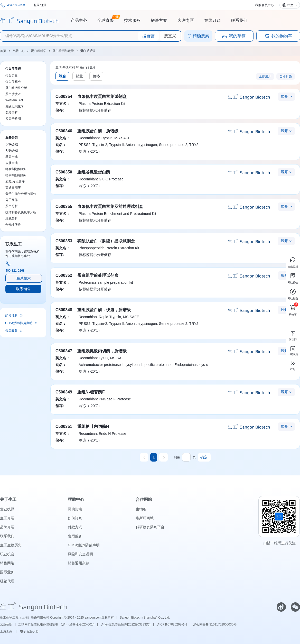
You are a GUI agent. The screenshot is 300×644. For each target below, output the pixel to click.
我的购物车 (278, 36)
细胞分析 (12, 218)
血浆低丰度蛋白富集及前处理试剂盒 (110, 206)
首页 (3, 51)
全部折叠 (286, 76)
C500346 (64, 131)
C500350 (64, 172)
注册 (44, 5)
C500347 (64, 351)
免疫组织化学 (15, 106)
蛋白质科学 (39, 51)
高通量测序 (13, 188)
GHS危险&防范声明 (19, 323)
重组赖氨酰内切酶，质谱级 (102, 351)
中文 (290, 5)
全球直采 (106, 20)
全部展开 (265, 76)
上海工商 (7, 631)
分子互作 (12, 200)
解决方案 (159, 20)
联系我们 (239, 20)
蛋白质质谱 (88, 51)
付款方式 (75, 527)
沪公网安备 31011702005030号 (215, 624)
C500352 (64, 275)
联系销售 (23, 289)
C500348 (64, 310)
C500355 (64, 206)
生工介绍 (7, 518)
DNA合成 (12, 144)
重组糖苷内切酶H (93, 426)
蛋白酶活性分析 (16, 88)
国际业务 (7, 572)
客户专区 (186, 20)
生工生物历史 (11, 545)
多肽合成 (12, 163)
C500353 (64, 241)
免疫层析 (12, 113)
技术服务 (132, 20)
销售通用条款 (79, 563)
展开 (284, 96)
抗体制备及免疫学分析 (21, 212)
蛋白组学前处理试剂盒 (98, 275)
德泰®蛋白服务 (16, 175)
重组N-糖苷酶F (91, 392)
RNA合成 (12, 151)
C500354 (64, 96)
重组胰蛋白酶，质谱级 (98, 131)
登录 (37, 5)
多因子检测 (13, 119)
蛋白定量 (12, 76)
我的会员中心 (265, 5)
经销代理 (7, 581)
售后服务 (11, 331)
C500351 (64, 426)
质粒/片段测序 (15, 181)
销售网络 (7, 563)
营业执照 (7, 509)
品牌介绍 (7, 527)
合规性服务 (13, 225)
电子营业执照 (29, 631)
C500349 (64, 392)
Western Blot (14, 100)
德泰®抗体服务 (16, 169)
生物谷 (141, 509)
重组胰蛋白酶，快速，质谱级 (104, 310)
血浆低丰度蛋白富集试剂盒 (102, 96)
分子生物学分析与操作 (21, 194)
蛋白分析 (12, 206)
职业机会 (7, 554)
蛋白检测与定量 (63, 51)
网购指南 (75, 509)
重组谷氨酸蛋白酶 (94, 172)
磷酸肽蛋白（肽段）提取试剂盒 (106, 241)
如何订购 (11, 315)
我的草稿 (234, 36)
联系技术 (24, 278)
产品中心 (79, 20)
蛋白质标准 (13, 82)
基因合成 (12, 157)
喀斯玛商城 (145, 518)
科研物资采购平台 (150, 527)
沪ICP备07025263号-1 (172, 624)
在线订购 (212, 20)
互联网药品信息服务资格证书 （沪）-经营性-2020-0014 (56, 624)
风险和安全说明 (80, 554)
